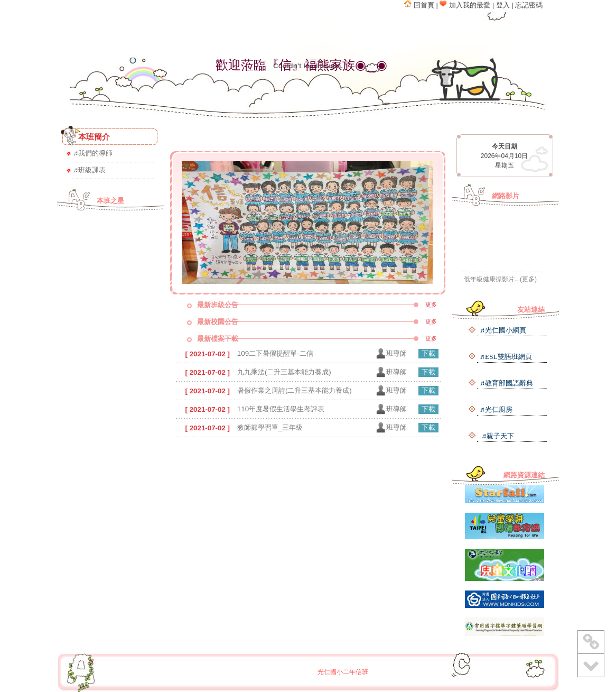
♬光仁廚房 (496, 409)
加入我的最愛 (465, 5)
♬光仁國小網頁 (503, 330)
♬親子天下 (497, 436)
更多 (431, 305)
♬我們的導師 (93, 153)
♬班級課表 (89, 170)
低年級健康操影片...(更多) (500, 279)
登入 (503, 5)
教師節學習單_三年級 (270, 427)
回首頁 (419, 5)
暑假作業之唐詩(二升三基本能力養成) (295, 390)
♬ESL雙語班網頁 (506, 357)
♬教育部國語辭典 (506, 383)
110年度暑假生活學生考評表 (281, 409)
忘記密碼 (529, 5)
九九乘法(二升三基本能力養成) (284, 372)
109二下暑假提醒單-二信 (275, 353)
